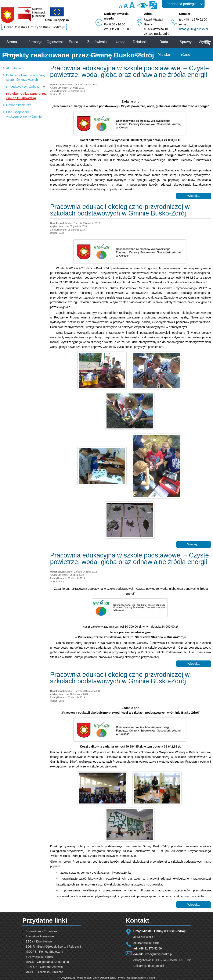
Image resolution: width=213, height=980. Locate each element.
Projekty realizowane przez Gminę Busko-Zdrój (26, 96)
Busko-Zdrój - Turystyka (41, 931)
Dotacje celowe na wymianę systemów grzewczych (26, 77)
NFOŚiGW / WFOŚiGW (23, 87)
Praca (73, 42)
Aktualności (14, 68)
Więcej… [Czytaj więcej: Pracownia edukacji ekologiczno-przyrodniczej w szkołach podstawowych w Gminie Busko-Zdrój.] (194, 544)
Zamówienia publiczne (97, 48)
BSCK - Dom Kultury (39, 941)
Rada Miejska (164, 48)
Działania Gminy (140, 48)
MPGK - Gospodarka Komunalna (47, 962)
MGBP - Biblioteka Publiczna (44, 972)
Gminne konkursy (19, 105)
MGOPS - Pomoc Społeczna (44, 952)
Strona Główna (12, 48)
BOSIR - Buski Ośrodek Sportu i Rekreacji (53, 947)
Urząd (121, 42)
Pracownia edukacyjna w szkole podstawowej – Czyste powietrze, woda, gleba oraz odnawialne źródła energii (130, 71)
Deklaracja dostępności (149, 966)
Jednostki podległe (182, 4)
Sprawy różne (186, 48)
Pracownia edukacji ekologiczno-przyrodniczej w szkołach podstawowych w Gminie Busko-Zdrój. (120, 210)
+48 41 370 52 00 (150, 948)
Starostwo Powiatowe (40, 936)
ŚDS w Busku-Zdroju (39, 957)
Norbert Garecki (147, 978)
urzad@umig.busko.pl (194, 29)
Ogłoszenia (56, 42)
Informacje (34, 42)
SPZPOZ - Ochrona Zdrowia (44, 967)
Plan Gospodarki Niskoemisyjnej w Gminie (24, 114)
